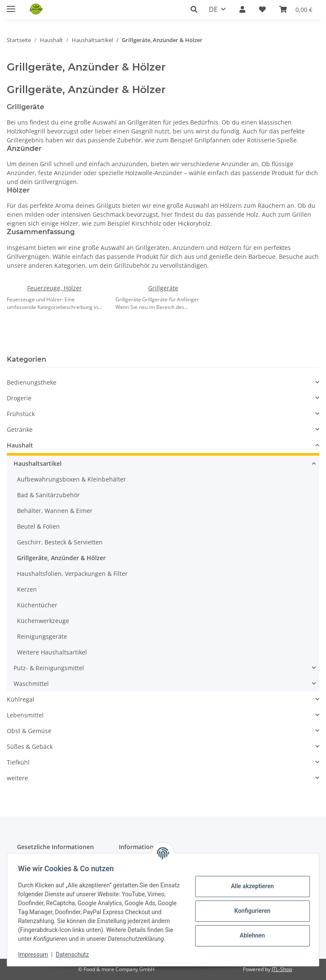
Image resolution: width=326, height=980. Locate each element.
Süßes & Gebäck (30, 746)
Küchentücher (37, 605)
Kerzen (27, 589)
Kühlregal (21, 699)
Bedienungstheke (32, 382)
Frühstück (21, 414)
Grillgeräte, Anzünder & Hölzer (61, 558)
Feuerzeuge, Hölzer (55, 288)
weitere (17, 778)
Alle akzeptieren (249, 882)
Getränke (20, 429)
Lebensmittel (25, 715)
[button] (196, 9)
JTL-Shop (282, 969)
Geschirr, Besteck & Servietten (60, 542)
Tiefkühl (18, 762)
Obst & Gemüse (29, 731)
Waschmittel (31, 684)
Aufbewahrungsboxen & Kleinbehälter (72, 479)
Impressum (36, 955)
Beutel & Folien (38, 526)
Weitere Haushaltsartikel (52, 652)
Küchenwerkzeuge (43, 621)
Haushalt (20, 445)
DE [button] (213, 9)
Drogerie (19, 398)
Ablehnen (249, 931)
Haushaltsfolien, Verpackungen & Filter (72, 574)
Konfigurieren (249, 906)
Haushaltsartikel (38, 463)
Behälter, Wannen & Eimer (55, 511)
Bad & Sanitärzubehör (48, 495)
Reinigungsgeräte (42, 636)
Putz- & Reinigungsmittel (49, 668)
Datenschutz (75, 955)
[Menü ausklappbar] (11, 5)
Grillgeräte (163, 288)
